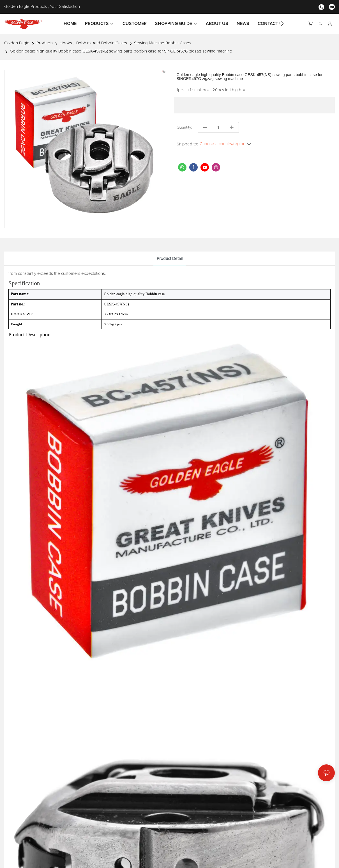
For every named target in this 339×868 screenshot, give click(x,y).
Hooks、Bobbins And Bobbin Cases (93, 43)
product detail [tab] (170, 259)
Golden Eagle (17, 43)
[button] (282, 24)
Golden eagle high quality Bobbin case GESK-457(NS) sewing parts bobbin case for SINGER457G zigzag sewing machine (121, 51)
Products (45, 43)
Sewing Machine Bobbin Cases (163, 43)
